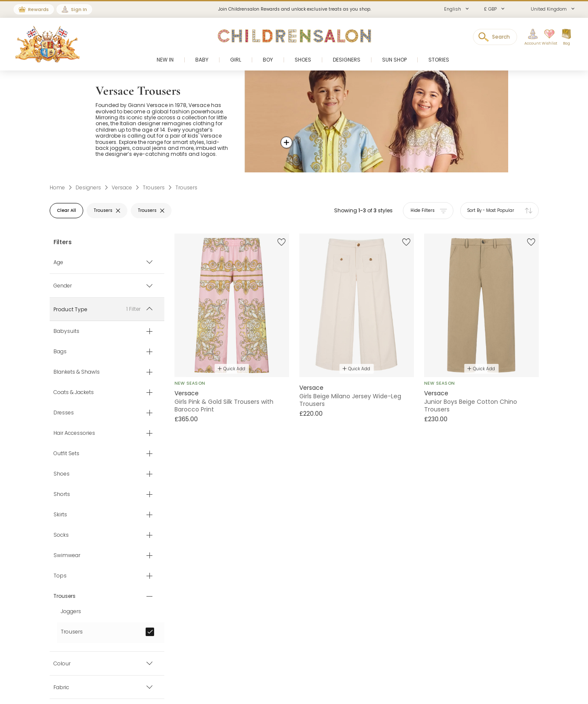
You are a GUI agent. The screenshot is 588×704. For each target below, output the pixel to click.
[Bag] (566, 37)
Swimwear (67, 556)
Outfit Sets (66, 454)
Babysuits (66, 332)
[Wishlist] (547, 37)
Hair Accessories (74, 434)
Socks (61, 535)
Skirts (60, 515)
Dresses (64, 413)
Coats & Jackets (74, 393)
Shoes (62, 474)
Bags (60, 352)
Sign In (79, 9)
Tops (60, 576)
